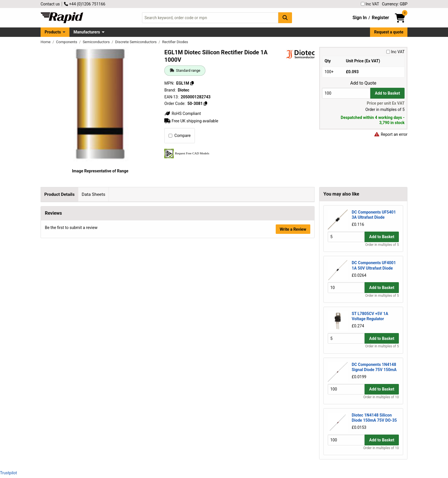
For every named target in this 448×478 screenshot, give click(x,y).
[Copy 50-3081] (205, 103)
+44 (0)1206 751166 (85, 4)
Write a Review (293, 309)
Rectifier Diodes (175, 42)
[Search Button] (285, 18)
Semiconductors (97, 42)
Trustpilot (8, 473)
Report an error (391, 134)
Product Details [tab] (59, 194)
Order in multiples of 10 (381, 397)
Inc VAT (370, 4)
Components (67, 42)
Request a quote (389, 32)
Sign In (360, 18)
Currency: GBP (395, 4)
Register (380, 18)
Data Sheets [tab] (94, 194)
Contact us (50, 4)
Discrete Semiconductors (136, 42)
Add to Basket (387, 93)
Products (53, 32)
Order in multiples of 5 (382, 245)
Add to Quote (363, 83)
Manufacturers (87, 32)
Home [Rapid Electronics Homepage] (46, 42)
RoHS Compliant (183, 113)
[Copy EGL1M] (192, 83)
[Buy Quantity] (346, 93)
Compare (180, 136)
